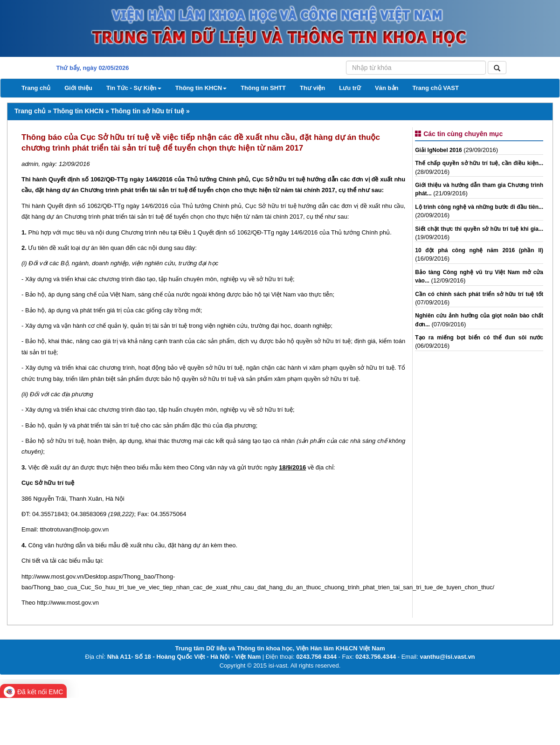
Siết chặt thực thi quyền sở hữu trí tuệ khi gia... (479, 229)
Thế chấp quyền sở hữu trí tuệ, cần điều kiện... (479, 163)
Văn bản (387, 88)
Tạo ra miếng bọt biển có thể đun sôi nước (479, 338)
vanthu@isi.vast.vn (447, 657)
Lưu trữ (350, 88)
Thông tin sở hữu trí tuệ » (150, 111)
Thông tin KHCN (201, 88)
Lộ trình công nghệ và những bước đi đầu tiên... (479, 207)
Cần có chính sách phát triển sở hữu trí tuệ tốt (479, 294)
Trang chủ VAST (436, 88)
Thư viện (312, 88)
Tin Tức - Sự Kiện (134, 88)
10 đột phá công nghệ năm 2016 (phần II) (479, 250)
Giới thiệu (78, 88)
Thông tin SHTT (263, 88)
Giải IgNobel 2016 (438, 150)
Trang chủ (36, 88)
